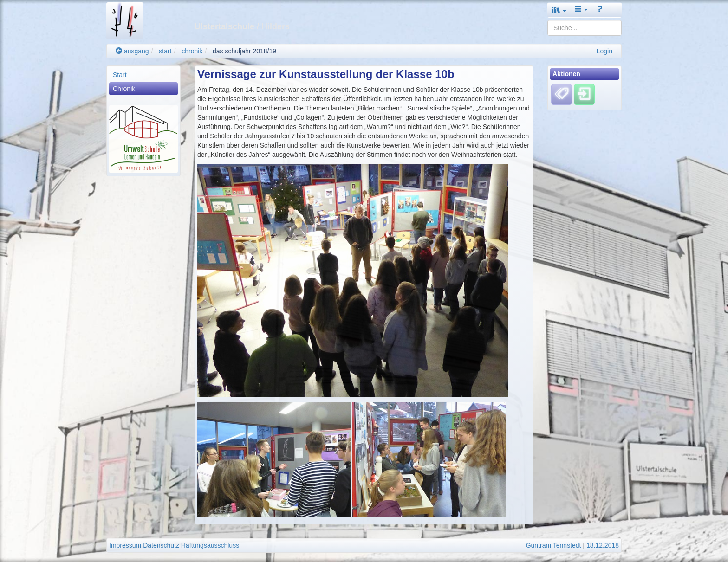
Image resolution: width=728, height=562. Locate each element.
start (165, 51)
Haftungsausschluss (210, 545)
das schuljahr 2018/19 (244, 51)
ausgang (132, 51)
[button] (559, 10)
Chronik (124, 89)
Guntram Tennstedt (554, 545)
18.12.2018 (603, 545)
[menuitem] (143, 75)
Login (604, 51)
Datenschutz (161, 545)
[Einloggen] (584, 94)
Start (120, 75)
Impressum (125, 545)
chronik (192, 51)
